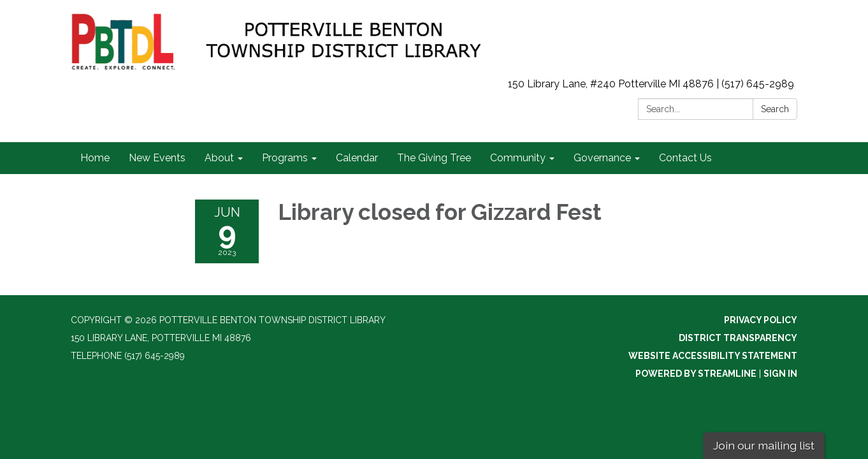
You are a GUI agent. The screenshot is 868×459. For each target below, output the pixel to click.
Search (775, 109)
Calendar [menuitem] (357, 158)
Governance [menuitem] (602, 158)
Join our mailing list (764, 445)
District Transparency (738, 338)
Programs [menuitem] (285, 158)
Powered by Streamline (696, 374)
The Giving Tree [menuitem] (434, 158)
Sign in (780, 374)
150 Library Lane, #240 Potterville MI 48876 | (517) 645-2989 (651, 84)
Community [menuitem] (518, 158)
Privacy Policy (761, 320)
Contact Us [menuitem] (685, 158)
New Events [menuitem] (157, 158)
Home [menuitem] (95, 158)
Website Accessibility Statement (713, 356)
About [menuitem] (219, 158)
